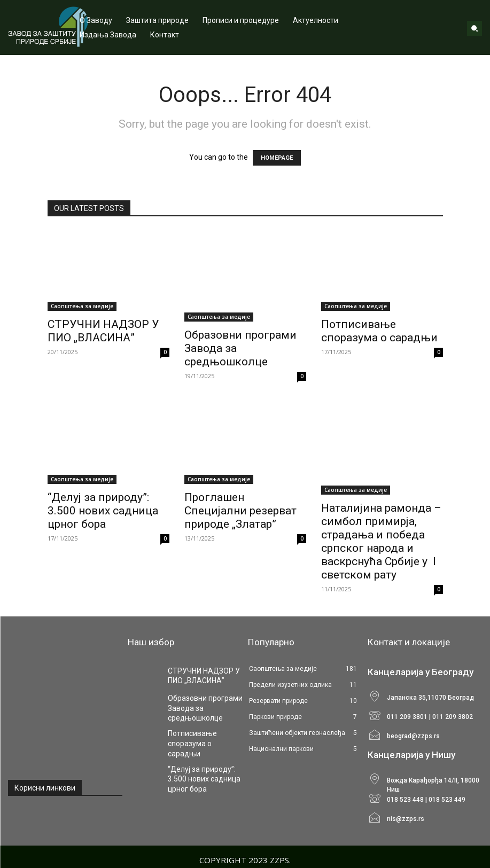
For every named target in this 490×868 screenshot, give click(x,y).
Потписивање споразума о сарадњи (379, 331)
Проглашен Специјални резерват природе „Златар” (240, 511)
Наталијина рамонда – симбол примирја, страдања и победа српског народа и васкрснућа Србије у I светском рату (381, 541)
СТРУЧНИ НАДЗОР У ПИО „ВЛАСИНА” (103, 331)
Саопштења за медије (82, 306)
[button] (475, 28)
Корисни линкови (45, 788)
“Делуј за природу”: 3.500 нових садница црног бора (103, 511)
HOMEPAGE (277, 158)
